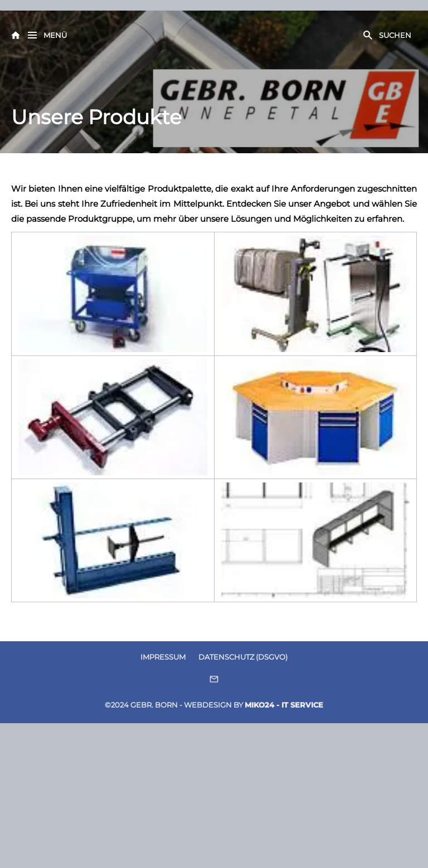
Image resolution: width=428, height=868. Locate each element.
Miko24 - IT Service (284, 705)
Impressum (163, 657)
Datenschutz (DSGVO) (243, 657)
